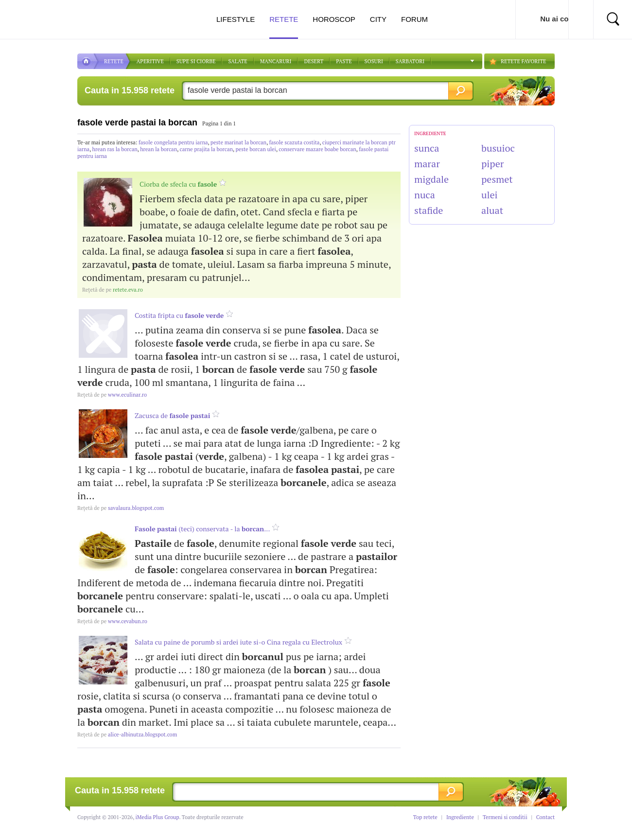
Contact (545, 817)
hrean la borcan (158, 149)
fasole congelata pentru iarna (173, 142)
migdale (431, 179)
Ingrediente (460, 817)
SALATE (237, 61)
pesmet (497, 179)
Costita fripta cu (179, 315)
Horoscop (334, 19)
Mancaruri (276, 61)
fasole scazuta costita (295, 142)
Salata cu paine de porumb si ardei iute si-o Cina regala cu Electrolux (238, 642)
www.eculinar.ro (112, 395)
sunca (427, 148)
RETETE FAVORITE (523, 61)
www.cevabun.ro (112, 621)
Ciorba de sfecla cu (178, 184)
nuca (425, 195)
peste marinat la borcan (238, 142)
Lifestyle (236, 19)
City (378, 19)
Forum (414, 19)
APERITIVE (150, 61)
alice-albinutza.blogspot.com (127, 735)
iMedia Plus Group (158, 817)
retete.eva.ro (113, 290)
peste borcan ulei (255, 149)
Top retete (425, 817)
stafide (429, 210)
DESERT (314, 61)
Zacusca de (172, 415)
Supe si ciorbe (196, 61)
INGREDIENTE (430, 133)
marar (427, 164)
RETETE (114, 61)
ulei (490, 195)
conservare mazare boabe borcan (317, 149)
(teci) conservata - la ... (202, 529)
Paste (344, 61)
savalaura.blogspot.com (121, 508)
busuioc (498, 148)
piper (492, 164)
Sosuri (374, 61)
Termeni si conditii (505, 817)
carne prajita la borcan (207, 149)
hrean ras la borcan (115, 149)
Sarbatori (410, 61)
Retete (284, 27)
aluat (492, 210)
